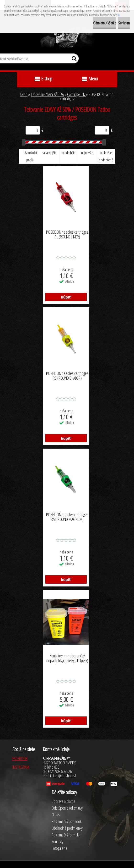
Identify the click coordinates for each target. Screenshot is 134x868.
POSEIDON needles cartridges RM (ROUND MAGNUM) (67, 517)
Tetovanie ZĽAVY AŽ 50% (47, 94)
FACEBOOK (20, 758)
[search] (73, 60)
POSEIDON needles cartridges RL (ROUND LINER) (67, 235)
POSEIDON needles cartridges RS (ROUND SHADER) (67, 376)
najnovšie (87, 153)
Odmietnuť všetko (105, 23)
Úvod (24, 94)
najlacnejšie (49, 153)
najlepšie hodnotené (106, 156)
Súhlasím (124, 23)
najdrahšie (69, 153)
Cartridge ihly (77, 94)
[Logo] (67, 38)
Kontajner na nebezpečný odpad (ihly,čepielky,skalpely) (67, 658)
